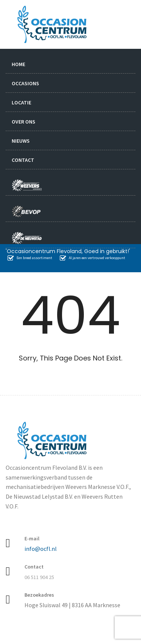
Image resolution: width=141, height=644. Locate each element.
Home (18, 64)
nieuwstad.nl (24, 234)
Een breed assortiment (30, 258)
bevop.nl (29, 208)
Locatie (21, 103)
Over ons (23, 122)
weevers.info (29, 182)
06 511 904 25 (39, 577)
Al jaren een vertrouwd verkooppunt (92, 258)
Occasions (25, 83)
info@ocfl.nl (41, 549)
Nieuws (21, 141)
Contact (23, 160)
